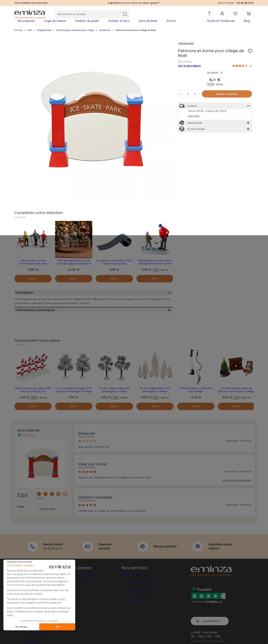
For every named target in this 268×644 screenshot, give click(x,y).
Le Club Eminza (131, 593)
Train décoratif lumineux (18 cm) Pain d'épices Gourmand (74, 268)
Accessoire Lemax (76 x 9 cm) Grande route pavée (114, 268)
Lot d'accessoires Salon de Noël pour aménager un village (236, 408)
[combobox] (49, 527)
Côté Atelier (81, 601)
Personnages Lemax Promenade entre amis (33, 268)
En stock (215, 78)
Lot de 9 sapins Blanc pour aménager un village (155, 408)
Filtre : (21, 525)
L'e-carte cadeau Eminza (136, 610)
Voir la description (189, 71)
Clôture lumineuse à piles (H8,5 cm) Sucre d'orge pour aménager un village (33, 410)
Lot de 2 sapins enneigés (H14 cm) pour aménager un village (74, 408)
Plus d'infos (194, 125)
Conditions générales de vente (44, 635)
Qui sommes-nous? (85, 593)
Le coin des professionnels (137, 618)
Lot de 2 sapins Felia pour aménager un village (114, 408)
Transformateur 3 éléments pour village (196, 408)
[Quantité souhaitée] (188, 99)
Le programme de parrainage (139, 601)
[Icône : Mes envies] (250, 56)
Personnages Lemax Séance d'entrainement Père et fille (155, 268)
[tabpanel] (105, 24)
